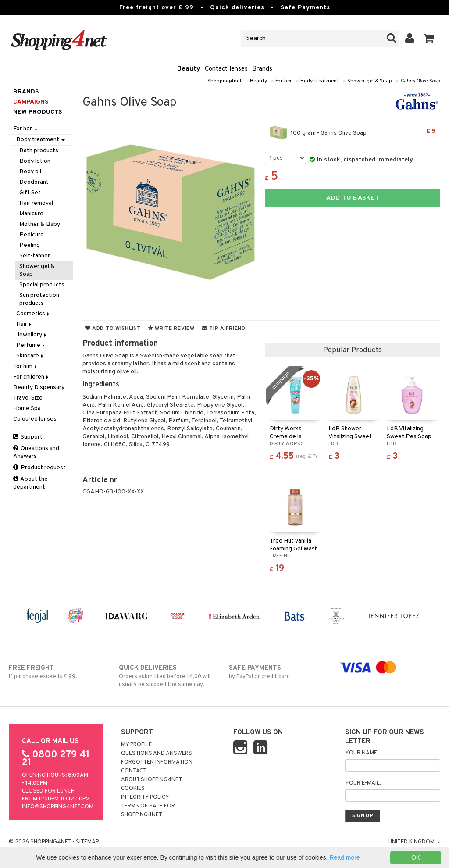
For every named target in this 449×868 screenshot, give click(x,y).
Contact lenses (226, 69)
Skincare (30, 356)
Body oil (30, 172)
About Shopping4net (151, 780)
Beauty (189, 69)
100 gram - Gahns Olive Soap (353, 133)
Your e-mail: (363, 783)
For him (26, 366)
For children (32, 377)
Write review (171, 329)
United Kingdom (414, 842)
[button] (429, 39)
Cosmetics (34, 314)
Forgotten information (157, 762)
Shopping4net (224, 81)
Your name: (362, 753)
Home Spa (27, 409)
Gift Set (30, 193)
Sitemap (87, 842)
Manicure (31, 214)
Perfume (31, 345)
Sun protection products (39, 299)
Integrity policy (145, 797)
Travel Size (28, 398)
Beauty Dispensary (39, 388)
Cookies (133, 789)
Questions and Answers (36, 452)
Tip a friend (224, 329)
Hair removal (36, 203)
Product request (39, 468)
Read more (344, 857)
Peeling (30, 245)
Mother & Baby (40, 224)
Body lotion (35, 161)
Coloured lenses (35, 419)
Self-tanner (35, 256)
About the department (30, 483)
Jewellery (32, 335)
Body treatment (320, 81)
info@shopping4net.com (58, 807)
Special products (42, 285)
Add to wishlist (113, 329)
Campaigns (31, 102)
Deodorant (34, 182)
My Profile (136, 745)
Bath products (39, 151)
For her (284, 81)
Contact (134, 771)
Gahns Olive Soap (420, 81)
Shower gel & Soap (370, 81)
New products (37, 112)
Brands (262, 69)
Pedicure (32, 235)
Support (28, 437)
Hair (25, 324)
